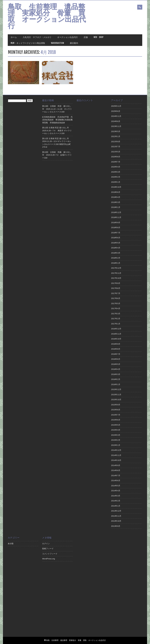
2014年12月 (116, 450)
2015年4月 (116, 430)
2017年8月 (116, 288)
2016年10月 (116, 339)
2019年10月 (116, 187)
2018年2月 (116, 258)
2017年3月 (116, 314)
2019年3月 (116, 202)
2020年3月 (116, 172)
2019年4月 (116, 197)
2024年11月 (116, 116)
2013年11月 (116, 516)
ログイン (46, 544)
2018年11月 (116, 217)
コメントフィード (50, 554)
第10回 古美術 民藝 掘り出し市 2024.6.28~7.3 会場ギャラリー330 (57, 155)
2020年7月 (116, 162)
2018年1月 (116, 263)
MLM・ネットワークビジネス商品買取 (28, 43)
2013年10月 (116, 521)
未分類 (11, 544)
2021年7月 (116, 147)
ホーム (14, 37)
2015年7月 (116, 415)
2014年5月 (116, 486)
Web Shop (99, 37)
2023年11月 (116, 126)
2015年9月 (116, 405)
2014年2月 (116, 501)
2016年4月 (116, 369)
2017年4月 (116, 309)
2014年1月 (116, 506)
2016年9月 (116, 344)
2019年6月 (116, 192)
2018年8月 (116, 228)
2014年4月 (116, 491)
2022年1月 (116, 136)
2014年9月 (116, 465)
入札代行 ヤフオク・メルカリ (37, 37)
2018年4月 (116, 248)
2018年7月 (116, 233)
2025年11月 (116, 106)
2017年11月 (116, 273)
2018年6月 (116, 238)
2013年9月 (116, 526)
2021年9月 (116, 142)
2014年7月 (116, 476)
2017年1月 (116, 324)
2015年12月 (116, 389)
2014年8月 (116, 470)
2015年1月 (116, 445)
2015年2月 (116, 440)
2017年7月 (116, 293)
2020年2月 (116, 177)
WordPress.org (48, 559)
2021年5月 (116, 152)
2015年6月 (116, 420)
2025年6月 (116, 111)
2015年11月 (116, 395)
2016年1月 (116, 384)
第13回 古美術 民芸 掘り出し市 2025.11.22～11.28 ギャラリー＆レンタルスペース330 (57, 109)
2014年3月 (116, 496)
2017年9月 (116, 283)
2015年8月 (116, 410)
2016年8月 (116, 349)
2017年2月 (116, 319)
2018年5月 (116, 243)
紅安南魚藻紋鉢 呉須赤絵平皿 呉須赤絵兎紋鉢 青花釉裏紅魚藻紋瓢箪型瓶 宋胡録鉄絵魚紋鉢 (57, 120)
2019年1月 (116, 207)
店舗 (86, 37)
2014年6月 (116, 481)
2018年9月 (116, 223)
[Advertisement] (92, 586)
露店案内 (74, 43)
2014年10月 (116, 460)
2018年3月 (116, 253)
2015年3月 (116, 435)
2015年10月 (116, 400)
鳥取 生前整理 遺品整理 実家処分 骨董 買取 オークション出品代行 (47, 17)
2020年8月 (116, 157)
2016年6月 (116, 359)
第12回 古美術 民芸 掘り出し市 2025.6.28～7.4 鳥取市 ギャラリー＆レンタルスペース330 (57, 131)
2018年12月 (116, 212)
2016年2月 (116, 379)
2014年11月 (116, 455)
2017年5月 (116, 304)
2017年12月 (116, 268)
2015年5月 (116, 425)
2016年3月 (116, 374)
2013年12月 (116, 511)
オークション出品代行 (68, 37)
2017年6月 (116, 298)
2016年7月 (116, 354)
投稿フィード (48, 549)
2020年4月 (116, 167)
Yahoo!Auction (57, 43)
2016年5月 (116, 364)
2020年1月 (116, 182)
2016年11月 (116, 334)
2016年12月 (116, 329)
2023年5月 (116, 131)
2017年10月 (116, 278)
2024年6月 (116, 121)
